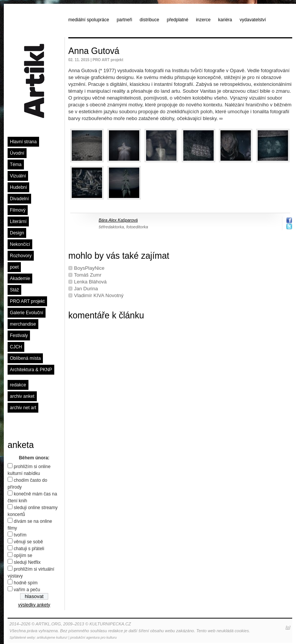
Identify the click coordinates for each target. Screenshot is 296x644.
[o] (288, 627)
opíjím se (23, 555)
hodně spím (26, 583)
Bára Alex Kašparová (118, 220)
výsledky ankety (34, 605)
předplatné (177, 20)
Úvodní (17, 153)
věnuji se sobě (28, 542)
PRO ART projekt (27, 301)
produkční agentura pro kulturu (94, 638)
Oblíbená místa (25, 358)
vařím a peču (27, 590)
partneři (124, 20)
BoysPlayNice (89, 268)
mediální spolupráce (89, 20)
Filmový (18, 210)
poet (14, 267)
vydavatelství (253, 20)
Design (17, 233)
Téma (16, 165)
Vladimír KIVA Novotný (99, 295)
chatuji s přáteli (29, 549)
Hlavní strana (23, 142)
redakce (18, 385)
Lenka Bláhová (90, 282)
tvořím (20, 535)
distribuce (149, 20)
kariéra (225, 20)
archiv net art (23, 408)
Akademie (20, 278)
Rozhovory (21, 256)
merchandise (23, 324)
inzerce (203, 20)
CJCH (16, 347)
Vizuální (18, 176)
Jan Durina (86, 289)
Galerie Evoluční (27, 313)
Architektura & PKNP (31, 370)
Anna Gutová (94, 51)
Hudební (18, 187)
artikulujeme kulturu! (52, 638)
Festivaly (19, 335)
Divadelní (19, 199)
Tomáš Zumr (88, 275)
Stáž (14, 290)
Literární (18, 222)
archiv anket (22, 396)
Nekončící (20, 244)
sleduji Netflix (27, 562)
